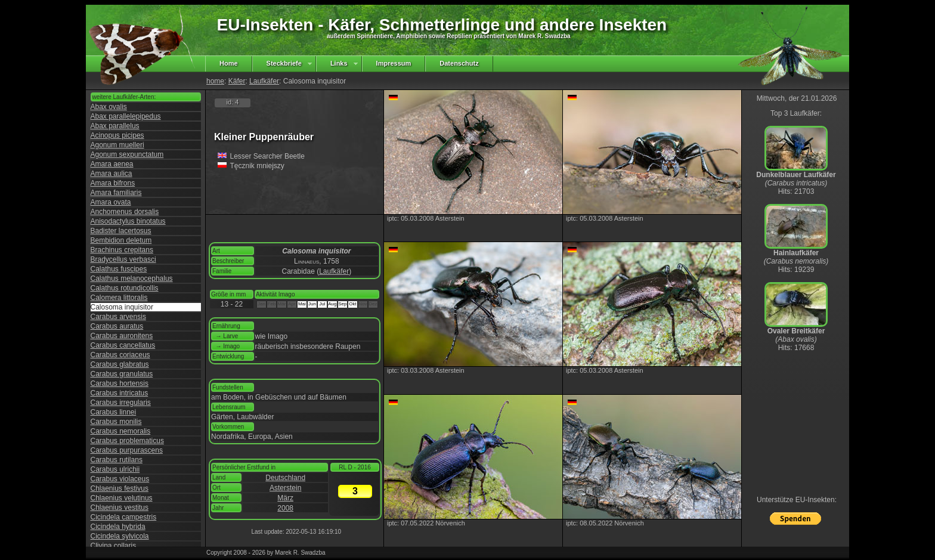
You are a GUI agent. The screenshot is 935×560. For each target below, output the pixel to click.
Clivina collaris (114, 546)
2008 (285, 508)
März (285, 498)
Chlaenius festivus (120, 488)
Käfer (237, 81)
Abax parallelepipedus (126, 116)
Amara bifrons (113, 183)
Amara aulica (112, 174)
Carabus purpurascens (127, 450)
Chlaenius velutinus (122, 498)
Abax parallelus (115, 126)
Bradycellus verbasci (123, 259)
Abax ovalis (109, 107)
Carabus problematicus (127, 441)
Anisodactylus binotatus (128, 221)
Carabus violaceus (120, 479)
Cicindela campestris (124, 517)
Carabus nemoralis (121, 431)
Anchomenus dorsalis (125, 212)
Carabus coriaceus (120, 355)
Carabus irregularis (121, 403)
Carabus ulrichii (115, 469)
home (215, 81)
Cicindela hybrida (118, 527)
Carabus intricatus (120, 393)
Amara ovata (111, 202)
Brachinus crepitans (122, 250)
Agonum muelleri (117, 145)
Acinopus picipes (117, 135)
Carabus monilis (116, 422)
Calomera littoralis (119, 298)
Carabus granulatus (122, 374)
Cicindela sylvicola (120, 536)
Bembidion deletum (121, 240)
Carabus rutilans (117, 460)
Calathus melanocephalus (132, 279)
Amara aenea (112, 164)
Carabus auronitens (122, 336)
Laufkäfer (264, 81)
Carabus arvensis (118, 317)
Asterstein (285, 488)
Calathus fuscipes (119, 269)
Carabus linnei (114, 412)
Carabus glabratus (120, 364)
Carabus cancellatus (123, 345)
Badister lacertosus (121, 231)
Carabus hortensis (120, 383)
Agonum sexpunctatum (127, 154)
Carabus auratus (117, 326)
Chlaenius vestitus (120, 508)
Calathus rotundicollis (125, 288)
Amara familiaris (116, 193)
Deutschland (285, 478)
